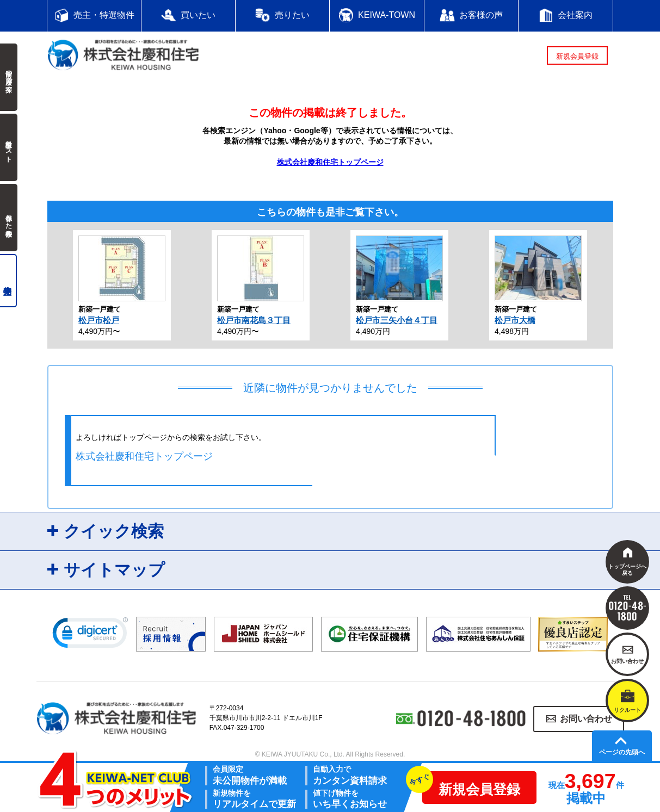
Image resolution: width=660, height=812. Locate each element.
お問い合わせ (586, 719)
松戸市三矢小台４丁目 (397, 320)
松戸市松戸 (99, 320)
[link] (90, 635)
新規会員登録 (577, 56)
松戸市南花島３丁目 (254, 320)
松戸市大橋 (515, 320)
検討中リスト (9, 147)
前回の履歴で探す (9, 77)
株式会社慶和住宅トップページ (330, 162)
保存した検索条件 (9, 218)
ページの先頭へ (622, 752)
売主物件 (8, 281)
